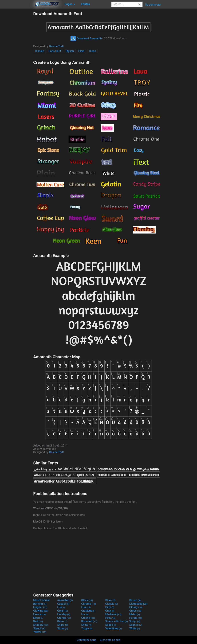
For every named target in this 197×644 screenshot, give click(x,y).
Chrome (89, 604)
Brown (135, 600)
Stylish (70, 51)
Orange (64, 618)
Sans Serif (55, 51)
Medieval (113, 614)
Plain (81, 51)
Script (135, 621)
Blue (110, 600)
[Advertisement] (17, 63)
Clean (92, 51)
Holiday (64, 614)
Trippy (87, 628)
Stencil (39, 628)
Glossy (136, 607)
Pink (110, 618)
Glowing (41, 611)
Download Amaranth (86, 38)
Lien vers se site (110, 640)
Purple (136, 618)
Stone (63, 628)
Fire (61, 607)
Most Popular (42, 600)
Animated (65, 600)
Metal (135, 614)
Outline (88, 618)
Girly (110, 607)
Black (87, 600)
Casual (63, 604)
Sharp (63, 625)
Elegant (40, 607)
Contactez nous (86, 640)
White (135, 628)
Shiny (86, 625)
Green (135, 611)
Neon (38, 618)
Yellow (40, 632)
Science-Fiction (117, 621)
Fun (86, 607)
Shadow (41, 625)
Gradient (88, 611)
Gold (63, 611)
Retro (62, 621)
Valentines (114, 628)
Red (38, 621)
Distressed (138, 604)
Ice (85, 614)
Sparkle (136, 625)
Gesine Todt (56, 46)
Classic (40, 51)
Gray (110, 611)
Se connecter (153, 5)
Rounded (89, 621)
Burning (40, 604)
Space (111, 625)
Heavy (39, 614)
